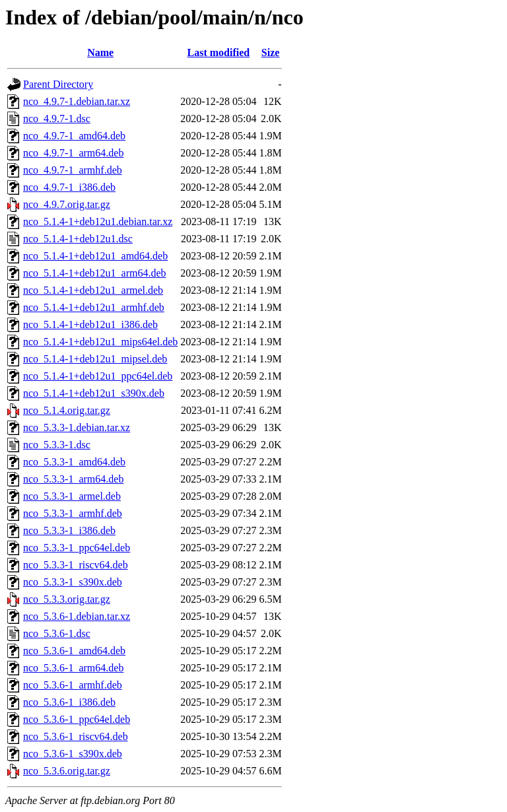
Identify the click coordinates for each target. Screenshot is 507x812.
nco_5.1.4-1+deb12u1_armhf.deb (94, 307)
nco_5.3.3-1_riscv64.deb (76, 565)
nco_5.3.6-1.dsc (57, 633)
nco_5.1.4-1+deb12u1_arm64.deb (95, 273)
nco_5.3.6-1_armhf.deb (73, 685)
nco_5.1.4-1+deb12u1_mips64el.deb (100, 342)
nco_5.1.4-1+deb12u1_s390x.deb (94, 393)
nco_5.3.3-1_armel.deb (72, 496)
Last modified (219, 52)
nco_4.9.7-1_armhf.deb (73, 170)
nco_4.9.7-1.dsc (57, 118)
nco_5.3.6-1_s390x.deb (73, 754)
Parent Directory (58, 84)
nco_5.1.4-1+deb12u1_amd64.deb (95, 256)
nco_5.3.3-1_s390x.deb (73, 582)
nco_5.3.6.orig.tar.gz (67, 771)
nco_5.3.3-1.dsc (57, 445)
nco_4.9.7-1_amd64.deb (74, 136)
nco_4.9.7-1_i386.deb (69, 187)
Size (271, 52)
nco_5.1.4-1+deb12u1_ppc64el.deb (98, 376)
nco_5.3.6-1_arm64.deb (73, 668)
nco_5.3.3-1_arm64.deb (73, 479)
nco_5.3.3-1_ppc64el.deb (77, 548)
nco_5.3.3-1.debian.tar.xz (77, 427)
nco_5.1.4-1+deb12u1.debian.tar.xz (98, 221)
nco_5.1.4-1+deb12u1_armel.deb (93, 290)
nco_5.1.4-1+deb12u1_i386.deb (90, 324)
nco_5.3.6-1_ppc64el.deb (77, 719)
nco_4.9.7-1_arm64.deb (73, 153)
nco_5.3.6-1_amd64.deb (74, 651)
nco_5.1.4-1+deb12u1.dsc (78, 239)
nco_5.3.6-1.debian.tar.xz (77, 616)
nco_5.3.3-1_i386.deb (69, 530)
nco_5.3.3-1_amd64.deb (74, 462)
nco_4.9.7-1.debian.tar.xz (77, 101)
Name (100, 52)
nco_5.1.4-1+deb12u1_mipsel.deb (95, 359)
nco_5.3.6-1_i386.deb (69, 702)
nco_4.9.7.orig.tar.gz (67, 204)
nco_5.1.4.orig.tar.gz (67, 410)
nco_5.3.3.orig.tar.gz (67, 599)
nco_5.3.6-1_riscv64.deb (76, 736)
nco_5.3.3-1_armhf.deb (73, 513)
